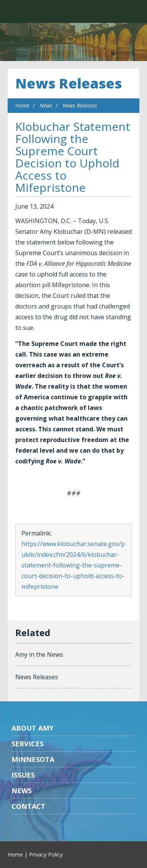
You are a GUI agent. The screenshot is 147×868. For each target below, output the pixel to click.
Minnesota (33, 759)
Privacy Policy (46, 854)
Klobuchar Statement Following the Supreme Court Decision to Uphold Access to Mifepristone (73, 157)
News (46, 105)
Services (27, 744)
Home (22, 105)
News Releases (69, 83)
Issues (23, 775)
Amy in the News (39, 654)
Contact (28, 806)
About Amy (32, 728)
